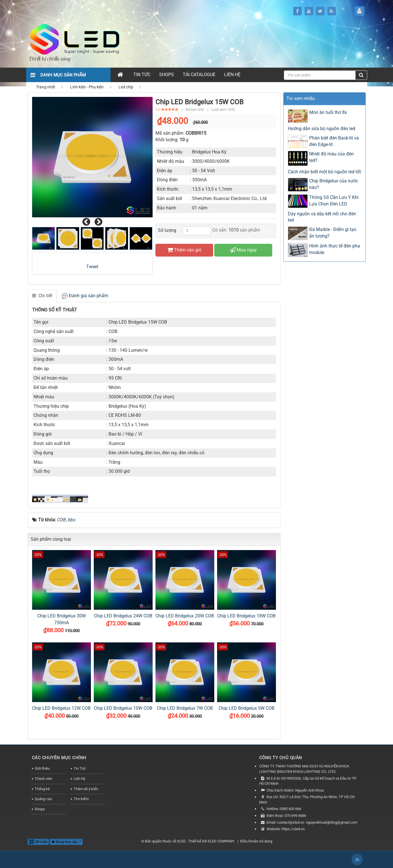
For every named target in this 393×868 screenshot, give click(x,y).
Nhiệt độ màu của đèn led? (331, 157)
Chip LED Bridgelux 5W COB (247, 708)
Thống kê (42, 789)
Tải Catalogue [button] (199, 75)
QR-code (38, 842)
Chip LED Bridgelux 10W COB (123, 708)
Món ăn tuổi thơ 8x (328, 112)
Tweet (92, 267)
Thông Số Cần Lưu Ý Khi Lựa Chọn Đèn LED (334, 201)
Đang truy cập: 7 (66, 842)
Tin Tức (80, 768)
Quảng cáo (43, 799)
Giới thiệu (42, 768)
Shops (40, 809)
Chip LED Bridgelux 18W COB (246, 616)
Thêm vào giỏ (184, 250)
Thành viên (43, 779)
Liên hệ (79, 779)
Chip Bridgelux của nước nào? (334, 184)
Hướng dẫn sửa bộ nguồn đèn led (322, 129)
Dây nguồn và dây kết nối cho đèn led (322, 217)
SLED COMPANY (221, 841)
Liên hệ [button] (232, 75)
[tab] (42, 296)
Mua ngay (243, 250)
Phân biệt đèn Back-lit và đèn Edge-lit (334, 141)
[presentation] (86, 222)
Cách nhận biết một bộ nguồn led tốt (324, 172)
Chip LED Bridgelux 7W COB (185, 708)
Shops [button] (167, 75)
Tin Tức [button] (142, 75)
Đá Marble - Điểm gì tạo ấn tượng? (333, 233)
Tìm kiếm (81, 799)
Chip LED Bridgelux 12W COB (61, 708)
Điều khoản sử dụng (256, 841)
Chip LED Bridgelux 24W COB (123, 616)
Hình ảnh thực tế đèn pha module (335, 249)
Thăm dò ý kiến (86, 789)
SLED (181, 841)
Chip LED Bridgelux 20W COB (185, 616)
